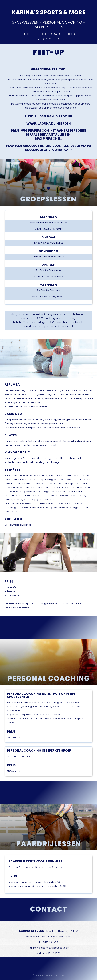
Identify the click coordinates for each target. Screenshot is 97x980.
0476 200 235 (50, 942)
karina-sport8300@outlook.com (51, 948)
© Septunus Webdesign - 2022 (48, 975)
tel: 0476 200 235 (49, 40)
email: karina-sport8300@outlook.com (49, 34)
